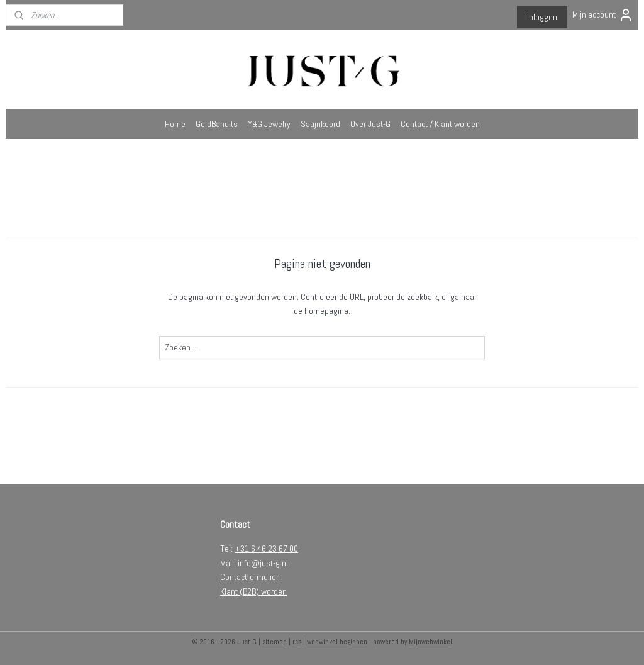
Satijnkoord (320, 124)
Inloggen (542, 17)
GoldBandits (217, 124)
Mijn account (603, 15)
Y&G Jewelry (269, 124)
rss (297, 642)
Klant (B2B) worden (253, 591)
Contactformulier (249, 577)
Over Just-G (370, 124)
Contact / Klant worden (440, 124)
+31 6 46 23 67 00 (266, 549)
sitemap (275, 642)
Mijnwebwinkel (430, 642)
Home (175, 124)
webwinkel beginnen (337, 642)
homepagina (326, 311)
